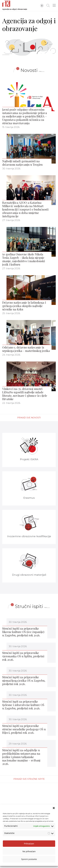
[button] (54, 809)
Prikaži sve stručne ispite (29, 779)
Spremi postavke (29, 860)
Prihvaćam (29, 844)
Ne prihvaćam (29, 852)
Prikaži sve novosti (29, 418)
